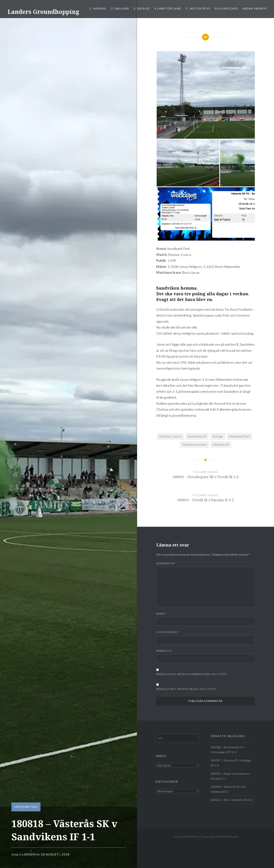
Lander (29, 854)
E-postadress (168, 632)
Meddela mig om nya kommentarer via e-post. (192, 674)
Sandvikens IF (197, 436)
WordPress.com (228, 837)
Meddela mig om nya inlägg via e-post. (187, 689)
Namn (161, 614)
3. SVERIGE (142, 8)
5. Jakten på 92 (198, 8)
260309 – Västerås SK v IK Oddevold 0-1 (228, 789)
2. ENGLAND (120, 8)
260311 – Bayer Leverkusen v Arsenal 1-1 (230, 776)
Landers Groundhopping (43, 12)
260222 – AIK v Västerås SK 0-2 (232, 800)
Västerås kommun (194, 444)
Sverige (218, 436)
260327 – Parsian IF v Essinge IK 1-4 (231, 763)
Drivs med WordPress (186, 837)
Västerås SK (221, 444)
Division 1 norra (170, 436)
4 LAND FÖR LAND (168, 8)
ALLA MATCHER (226, 8)
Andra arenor (254, 8)
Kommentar (166, 563)
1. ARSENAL (98, 8)
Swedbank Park (26, 807)
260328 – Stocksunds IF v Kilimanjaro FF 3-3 (228, 750)
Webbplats (164, 651)
